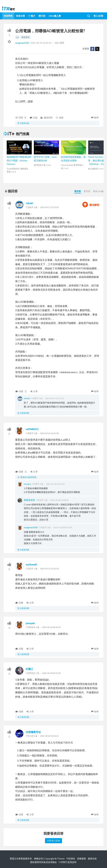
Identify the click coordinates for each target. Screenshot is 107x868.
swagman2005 (22, 43)
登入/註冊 (98, 16)
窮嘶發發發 (29, 500)
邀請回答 (46, 117)
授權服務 (82, 858)
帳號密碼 (25, 37)
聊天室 (42, 16)
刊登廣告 (71, 858)
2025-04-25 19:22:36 (49, 569)
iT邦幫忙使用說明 (68, 862)
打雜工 (30, 669)
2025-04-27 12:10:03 (49, 207)
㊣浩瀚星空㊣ (33, 732)
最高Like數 (98, 191)
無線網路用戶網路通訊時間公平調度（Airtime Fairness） (19, 160)
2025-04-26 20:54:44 (55, 484)
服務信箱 (92, 858)
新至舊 (87, 191)
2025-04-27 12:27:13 (55, 398)
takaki (29, 203)
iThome (61, 858)
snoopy (27, 484)
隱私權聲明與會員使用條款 (43, 862)
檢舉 (95, 117)
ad (17, 37)
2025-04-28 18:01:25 (49, 736)
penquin (30, 623)
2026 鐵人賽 (55, 16)
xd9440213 (32, 429)
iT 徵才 (32, 16)
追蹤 (60, 117)
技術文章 (20, 16)
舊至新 (78, 191)
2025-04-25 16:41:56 (41, 43)
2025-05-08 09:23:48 (62, 527)
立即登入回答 (53, 841)
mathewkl (31, 564)
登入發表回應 (23, 413)
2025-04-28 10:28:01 (60, 500)
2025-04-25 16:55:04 (49, 433)
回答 (21, 118)
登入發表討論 (23, 123)
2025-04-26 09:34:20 (51, 627)
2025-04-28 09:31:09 (51, 673)
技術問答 (8, 16)
